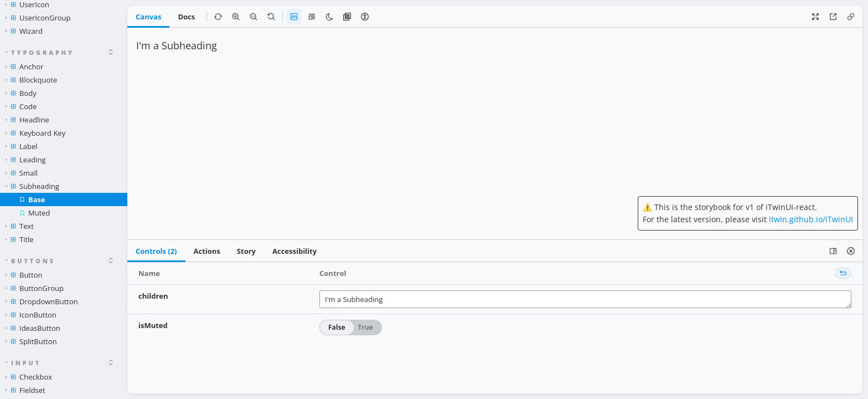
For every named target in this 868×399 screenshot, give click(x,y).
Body (21, 93)
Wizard (24, 31)
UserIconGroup (38, 18)
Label (22, 146)
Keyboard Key (35, 133)
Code (21, 106)
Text (20, 226)
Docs (186, 17)
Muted (35, 213)
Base (32, 199)
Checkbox (29, 377)
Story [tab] (246, 251)
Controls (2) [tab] (156, 251)
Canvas (148, 17)
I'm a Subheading (585, 299)
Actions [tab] (207, 251)
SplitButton (31, 341)
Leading (26, 160)
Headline (27, 120)
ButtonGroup (35, 288)
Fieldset (25, 390)
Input (23, 363)
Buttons (30, 261)
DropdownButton (42, 301)
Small (22, 173)
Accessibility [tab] (294, 251)
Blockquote (31, 80)
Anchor (25, 66)
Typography (40, 52)
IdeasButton (33, 328)
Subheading (32, 186)
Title (20, 239)
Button (24, 275)
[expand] (111, 52)
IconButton (31, 315)
